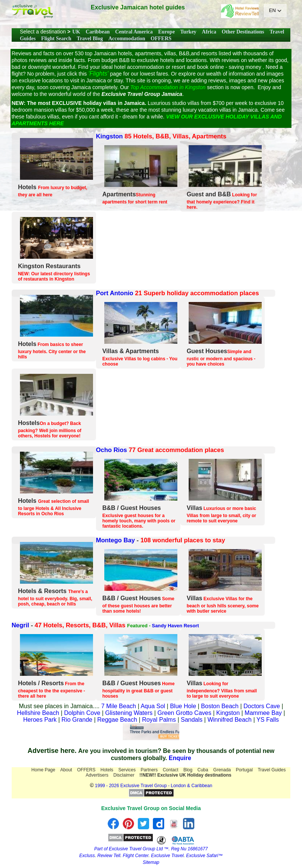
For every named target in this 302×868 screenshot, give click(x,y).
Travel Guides (271, 770)
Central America (134, 32)
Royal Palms (159, 720)
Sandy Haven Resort (175, 626)
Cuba (203, 770)
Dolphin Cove (82, 713)
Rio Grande (77, 720)
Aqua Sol (153, 706)
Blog (188, 770)
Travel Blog (90, 39)
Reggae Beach (117, 720)
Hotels (107, 770)
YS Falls (268, 720)
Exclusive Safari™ (204, 856)
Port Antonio (115, 293)
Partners (149, 770)
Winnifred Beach (230, 720)
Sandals (192, 720)
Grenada (222, 770)
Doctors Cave (262, 706)
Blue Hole (183, 706)
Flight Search (56, 39)
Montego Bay (116, 540)
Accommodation (127, 39)
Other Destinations (243, 32)
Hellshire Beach (38, 713)
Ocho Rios (112, 450)
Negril (21, 625)
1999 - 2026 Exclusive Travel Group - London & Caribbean (154, 786)
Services (127, 770)
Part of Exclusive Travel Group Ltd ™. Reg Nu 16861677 (151, 849)
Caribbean (98, 32)
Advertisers (97, 775)
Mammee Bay (263, 713)
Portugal (244, 770)
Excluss (87, 856)
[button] (275, 11)
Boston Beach (220, 706)
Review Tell (109, 856)
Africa (209, 32)
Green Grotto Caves (184, 713)
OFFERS (161, 39)
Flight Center (136, 856)
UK (76, 32)
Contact (170, 770)
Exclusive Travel (167, 856)
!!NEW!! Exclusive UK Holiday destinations (185, 775)
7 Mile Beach (119, 706)
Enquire (180, 758)
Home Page (43, 770)
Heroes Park (40, 720)
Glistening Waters (129, 713)
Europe (166, 32)
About (66, 770)
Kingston (110, 136)
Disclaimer (124, 775)
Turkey (188, 32)
